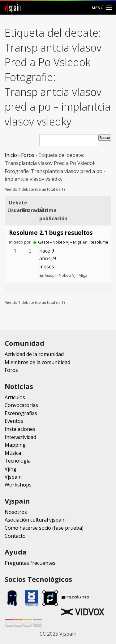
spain (13, 8)
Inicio (11, 155)
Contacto (15, 536)
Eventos (14, 421)
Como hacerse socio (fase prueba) (44, 528)
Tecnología (18, 461)
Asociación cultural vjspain (35, 520)
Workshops (18, 485)
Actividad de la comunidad (34, 354)
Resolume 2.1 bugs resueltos (51, 233)
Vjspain (13, 477)
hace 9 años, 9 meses (48, 259)
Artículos (15, 397)
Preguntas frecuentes (30, 563)
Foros (28, 155)
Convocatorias (21, 405)
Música (13, 453)
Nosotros (16, 512)
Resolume (99, 242)
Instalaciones (20, 429)
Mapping (15, 445)
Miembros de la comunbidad (37, 362)
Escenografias (21, 413)
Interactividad (20, 437)
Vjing (11, 469)
